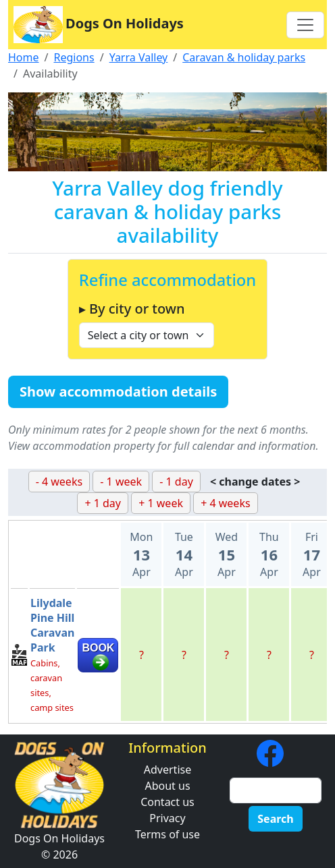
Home (24, 57)
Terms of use (167, 834)
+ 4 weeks (225, 503)
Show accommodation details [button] (118, 392)
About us (167, 786)
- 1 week (121, 482)
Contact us (167, 802)
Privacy (167, 818)
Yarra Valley (139, 57)
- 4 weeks (59, 482)
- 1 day (176, 482)
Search (275, 819)
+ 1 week (161, 503)
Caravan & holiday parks (244, 57)
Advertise (167, 770)
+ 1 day (103, 503)
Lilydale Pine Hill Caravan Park (52, 625)
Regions (74, 57)
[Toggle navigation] (305, 25)
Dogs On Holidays (99, 25)
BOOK (98, 648)
